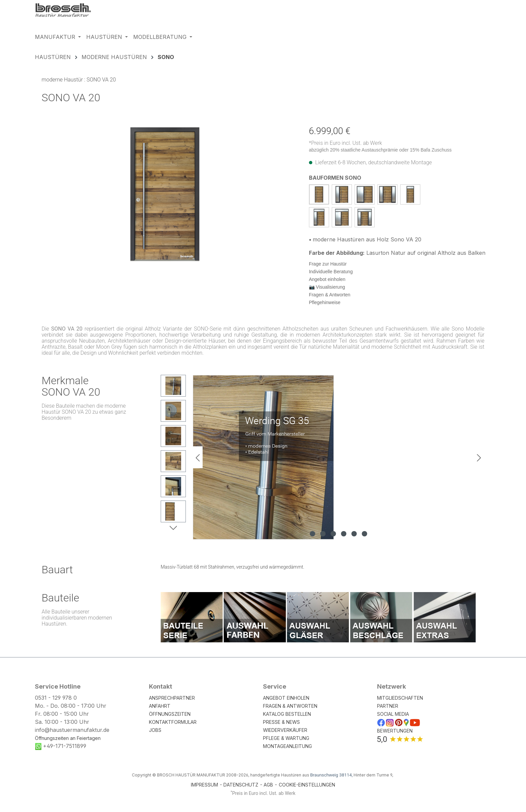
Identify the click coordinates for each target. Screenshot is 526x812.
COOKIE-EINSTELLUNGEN (307, 785)
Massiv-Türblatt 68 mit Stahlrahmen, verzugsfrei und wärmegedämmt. (232, 567)
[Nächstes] (479, 457)
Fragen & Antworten (330, 295)
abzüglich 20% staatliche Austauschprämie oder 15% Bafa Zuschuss (380, 150)
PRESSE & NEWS (281, 722)
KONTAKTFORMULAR (173, 722)
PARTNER (388, 706)
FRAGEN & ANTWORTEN (290, 706)
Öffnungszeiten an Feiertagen (68, 738)
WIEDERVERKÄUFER (285, 730)
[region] (165, 194)
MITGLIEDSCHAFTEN (400, 698)
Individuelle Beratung (331, 272)
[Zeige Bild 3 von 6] (333, 534)
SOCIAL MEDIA (393, 714)
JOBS (155, 730)
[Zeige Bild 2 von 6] (323, 534)
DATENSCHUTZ (241, 785)
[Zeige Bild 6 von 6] (364, 534)
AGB (268, 785)
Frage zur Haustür (328, 264)
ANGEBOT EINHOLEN (286, 698)
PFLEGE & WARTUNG (286, 738)
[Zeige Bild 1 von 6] (312, 534)
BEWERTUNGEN (395, 731)
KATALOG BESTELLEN (287, 714)
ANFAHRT (160, 706)
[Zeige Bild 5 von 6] (354, 534)
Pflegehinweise (325, 302)
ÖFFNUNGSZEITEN (170, 714)
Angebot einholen (327, 279)
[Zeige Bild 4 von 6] (344, 534)
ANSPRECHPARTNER (172, 698)
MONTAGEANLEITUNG (287, 746)
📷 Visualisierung (327, 287)
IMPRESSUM (204, 785)
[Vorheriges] (198, 457)
